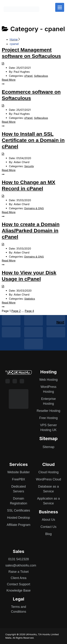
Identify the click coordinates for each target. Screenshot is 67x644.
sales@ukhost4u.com (21, 565)
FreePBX (18, 479)
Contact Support (19, 584)
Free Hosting (49, 418)
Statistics (30, 299)
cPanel (28, 76)
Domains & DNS (34, 208)
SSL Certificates (19, 510)
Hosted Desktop (19, 518)
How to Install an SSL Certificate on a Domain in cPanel (33, 140)
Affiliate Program (18, 525)
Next (60, 322)
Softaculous (41, 76)
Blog (48, 534)
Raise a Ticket (18, 572)
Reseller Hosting (48, 411)
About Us (48, 520)
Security (29, 166)
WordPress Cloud (49, 479)
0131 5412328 (18, 559)
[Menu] (60, 7)
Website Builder (19, 472)
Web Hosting (49, 380)
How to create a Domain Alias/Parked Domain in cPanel (31, 231)
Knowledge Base (18, 590)
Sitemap (48, 447)
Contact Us (49, 527)
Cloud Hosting (49, 472)
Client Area (19, 578)
